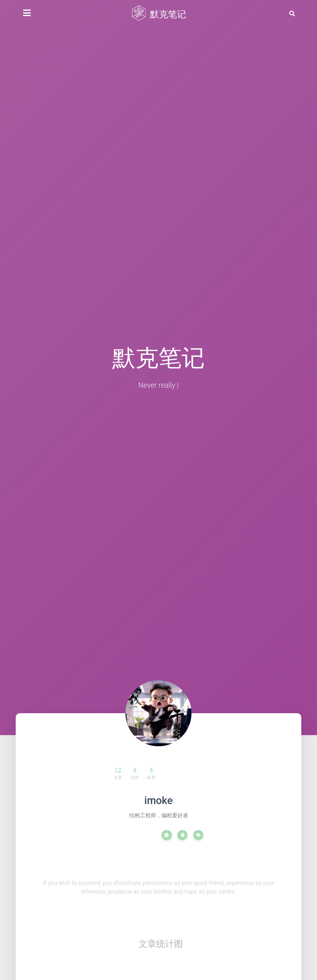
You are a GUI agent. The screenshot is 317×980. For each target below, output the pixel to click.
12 (106, 770)
